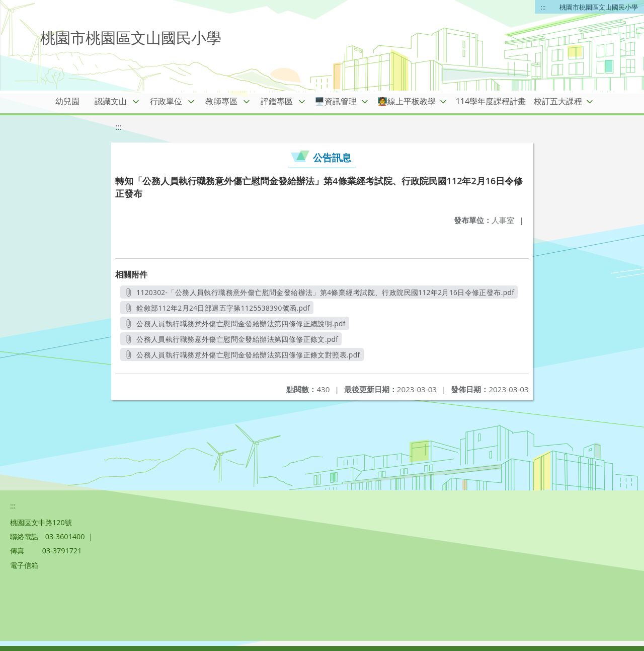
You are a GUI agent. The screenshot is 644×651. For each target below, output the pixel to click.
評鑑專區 (277, 101)
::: (543, 7)
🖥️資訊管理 (336, 101)
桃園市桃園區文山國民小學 (599, 7)
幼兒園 (67, 101)
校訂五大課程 (558, 101)
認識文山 (111, 101)
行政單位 (166, 101)
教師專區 (221, 101)
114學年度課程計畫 (491, 101)
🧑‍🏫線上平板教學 (407, 101)
